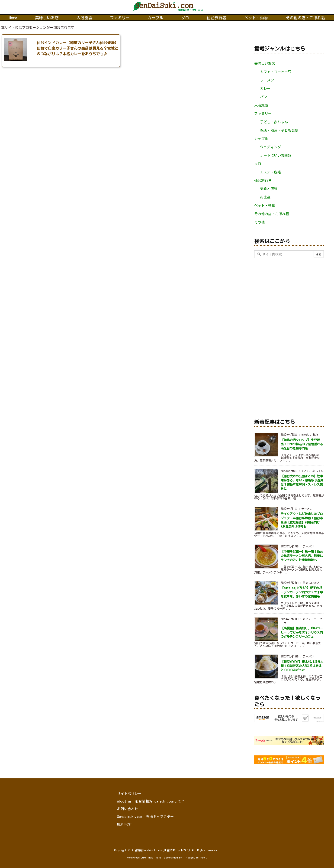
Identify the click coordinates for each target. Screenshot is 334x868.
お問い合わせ (128, 809)
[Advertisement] (289, 337)
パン (263, 97)
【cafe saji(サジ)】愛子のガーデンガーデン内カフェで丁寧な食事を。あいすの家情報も (302, 592)
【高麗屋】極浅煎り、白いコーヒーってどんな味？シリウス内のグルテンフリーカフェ (302, 632)
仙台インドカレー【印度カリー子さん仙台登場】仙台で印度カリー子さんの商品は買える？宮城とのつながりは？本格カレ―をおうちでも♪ (77, 48)
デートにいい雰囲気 (276, 155)
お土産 (265, 197)
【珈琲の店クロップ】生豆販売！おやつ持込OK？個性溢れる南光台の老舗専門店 (302, 444)
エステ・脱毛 (270, 172)
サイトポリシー (129, 794)
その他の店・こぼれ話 (272, 214)
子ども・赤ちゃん (274, 122)
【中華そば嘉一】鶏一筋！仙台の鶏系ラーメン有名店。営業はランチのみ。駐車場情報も (302, 556)
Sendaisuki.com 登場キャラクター (145, 817)
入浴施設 (261, 105)
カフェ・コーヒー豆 (276, 72)
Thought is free (195, 857)
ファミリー (263, 114)
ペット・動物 (265, 206)
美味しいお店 (265, 63)
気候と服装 (269, 189)
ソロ (258, 164)
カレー (265, 89)
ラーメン (267, 80)
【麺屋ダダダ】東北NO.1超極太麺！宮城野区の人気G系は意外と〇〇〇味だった (302, 666)
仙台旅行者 (263, 180)
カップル (261, 139)
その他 (259, 222)
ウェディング (270, 147)
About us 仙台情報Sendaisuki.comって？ (151, 801)
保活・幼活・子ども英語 (279, 130)
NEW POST (124, 824)
